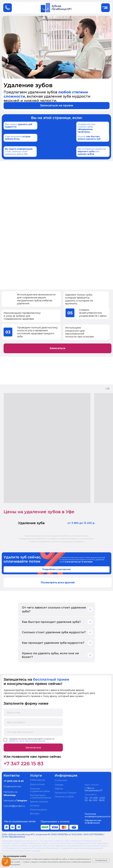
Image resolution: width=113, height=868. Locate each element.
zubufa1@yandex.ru (14, 806)
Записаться (33, 747)
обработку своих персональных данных (27, 741)
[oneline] (33, 732)
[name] (33, 712)
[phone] (33, 722)
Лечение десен (39, 810)
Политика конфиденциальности (98, 815)
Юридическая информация (93, 822)
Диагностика (37, 784)
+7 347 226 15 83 (23, 764)
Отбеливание (38, 780)
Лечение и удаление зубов (40, 790)
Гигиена (35, 806)
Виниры (35, 814)
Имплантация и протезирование (41, 796)
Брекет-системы (39, 802)
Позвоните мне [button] (12, 786)
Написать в (15, 801)
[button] (57, 106)
